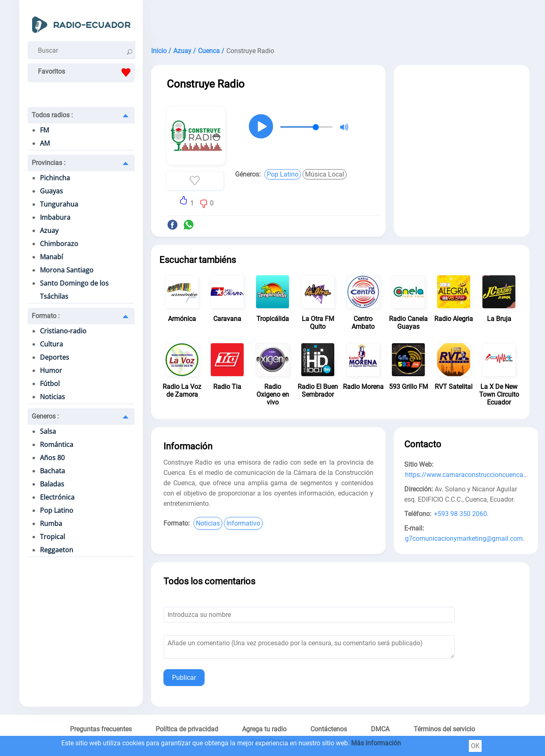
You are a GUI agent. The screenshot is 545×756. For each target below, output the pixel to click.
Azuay (49, 230)
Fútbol (50, 384)
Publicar (184, 678)
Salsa (48, 431)
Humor (51, 370)
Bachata (52, 471)
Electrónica (57, 497)
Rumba (51, 523)
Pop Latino (57, 510)
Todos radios (52, 115)
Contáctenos (329, 729)
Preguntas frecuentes (101, 729)
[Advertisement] (340, 21)
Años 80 (52, 458)
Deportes (55, 357)
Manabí (51, 257)
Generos (45, 416)
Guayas (51, 191)
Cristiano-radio (63, 331)
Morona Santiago (67, 270)
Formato (46, 316)
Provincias (49, 163)
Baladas (52, 484)
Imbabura (55, 217)
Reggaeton (57, 550)
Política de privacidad (187, 729)
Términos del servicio (444, 729)
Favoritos (86, 72)
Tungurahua (59, 204)
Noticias (52, 397)
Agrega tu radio (264, 729)
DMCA (380, 729)
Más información (376, 743)
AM (45, 143)
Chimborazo (59, 244)
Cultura (51, 344)
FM (44, 130)
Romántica (57, 444)
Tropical (52, 537)
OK (475, 746)
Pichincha (55, 178)
